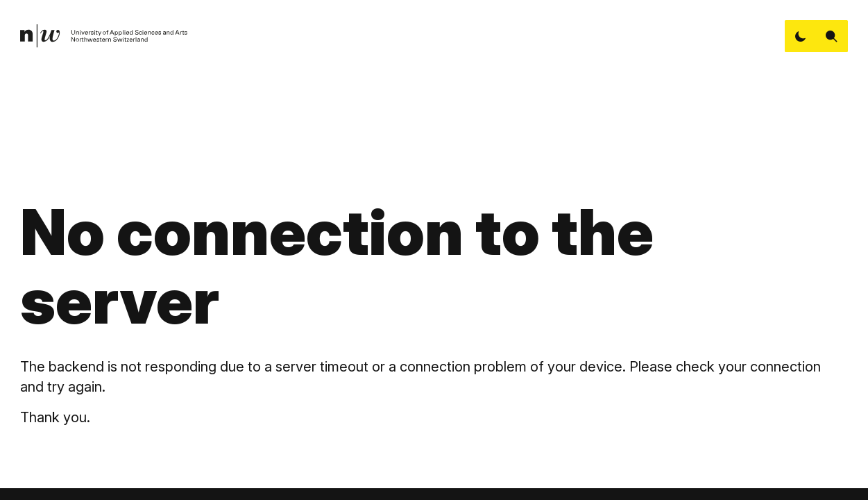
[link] (104, 36)
